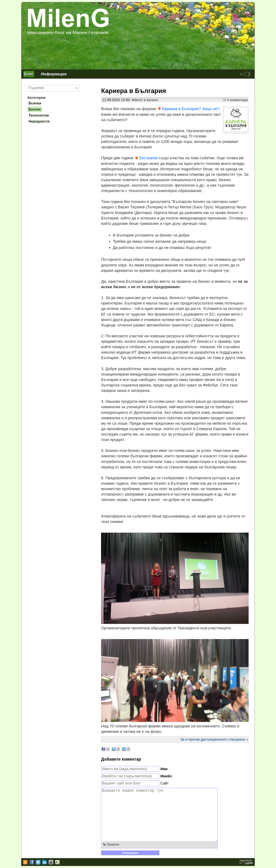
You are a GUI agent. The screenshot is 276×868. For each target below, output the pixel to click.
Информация (54, 74)
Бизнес (153, 100)
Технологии (39, 115)
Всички (35, 103)
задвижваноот (247, 862)
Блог (29, 74)
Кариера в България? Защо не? (191, 109)
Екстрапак (149, 158)
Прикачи (113, 844)
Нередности (39, 121)
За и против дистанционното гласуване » (214, 739)
